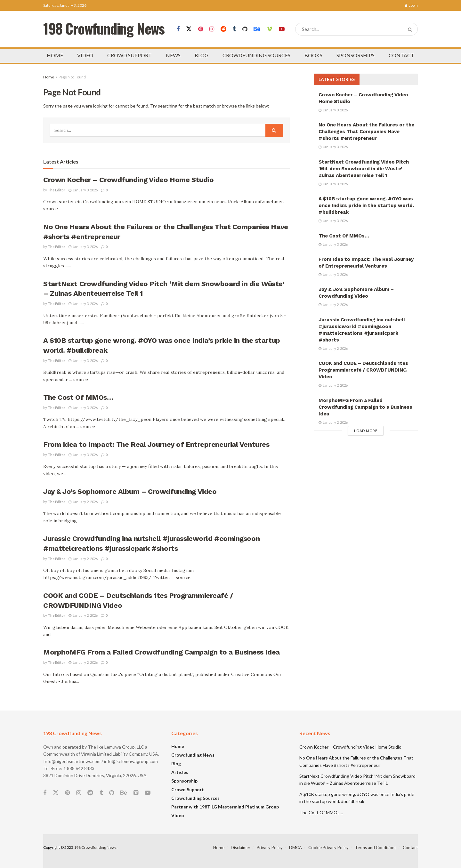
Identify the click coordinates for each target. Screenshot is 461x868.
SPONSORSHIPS (356, 55)
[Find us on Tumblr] (234, 29)
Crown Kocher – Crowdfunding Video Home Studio (128, 180)
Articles (180, 772)
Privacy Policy (270, 848)
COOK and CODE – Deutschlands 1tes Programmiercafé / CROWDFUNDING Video (363, 370)
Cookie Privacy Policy (328, 848)
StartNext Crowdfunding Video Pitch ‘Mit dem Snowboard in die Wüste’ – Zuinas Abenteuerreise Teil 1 (364, 169)
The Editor (57, 190)
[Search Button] (411, 29)
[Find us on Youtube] (282, 29)
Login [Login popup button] (411, 5)
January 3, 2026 (83, 190)
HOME (55, 55)
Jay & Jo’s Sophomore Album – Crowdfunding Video (130, 491)
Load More (366, 431)
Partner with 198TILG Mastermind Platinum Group (225, 807)
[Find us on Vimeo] (270, 29)
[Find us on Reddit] (223, 29)
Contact (410, 848)
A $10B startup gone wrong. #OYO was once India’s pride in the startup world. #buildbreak (366, 205)
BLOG (202, 55)
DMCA (295, 848)
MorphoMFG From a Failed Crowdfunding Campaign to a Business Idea (162, 652)
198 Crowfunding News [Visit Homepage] (104, 29)
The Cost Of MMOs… (78, 397)
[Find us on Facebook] (178, 29)
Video (178, 815)
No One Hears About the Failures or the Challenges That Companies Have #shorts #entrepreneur (366, 132)
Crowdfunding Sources (195, 798)
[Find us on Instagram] (212, 29)
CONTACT (401, 55)
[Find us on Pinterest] (201, 29)
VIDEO (85, 55)
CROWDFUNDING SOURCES (256, 55)
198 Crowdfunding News (95, 847)
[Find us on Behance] (257, 29)
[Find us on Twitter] (189, 29)
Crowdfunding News (193, 755)
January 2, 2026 (83, 502)
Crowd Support (188, 789)
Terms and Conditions (376, 848)
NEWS (173, 55)
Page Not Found (72, 77)
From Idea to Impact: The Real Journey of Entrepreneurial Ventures (156, 444)
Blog (176, 764)
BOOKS (313, 55)
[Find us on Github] (245, 29)
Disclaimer (241, 848)
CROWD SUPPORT (129, 55)
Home (49, 77)
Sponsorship (184, 781)
